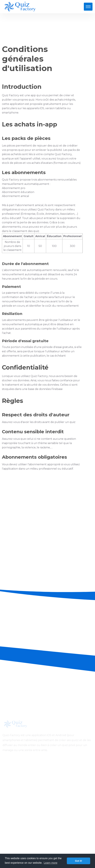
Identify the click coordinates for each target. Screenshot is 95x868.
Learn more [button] (50, 863)
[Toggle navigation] (88, 7)
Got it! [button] (78, 861)
